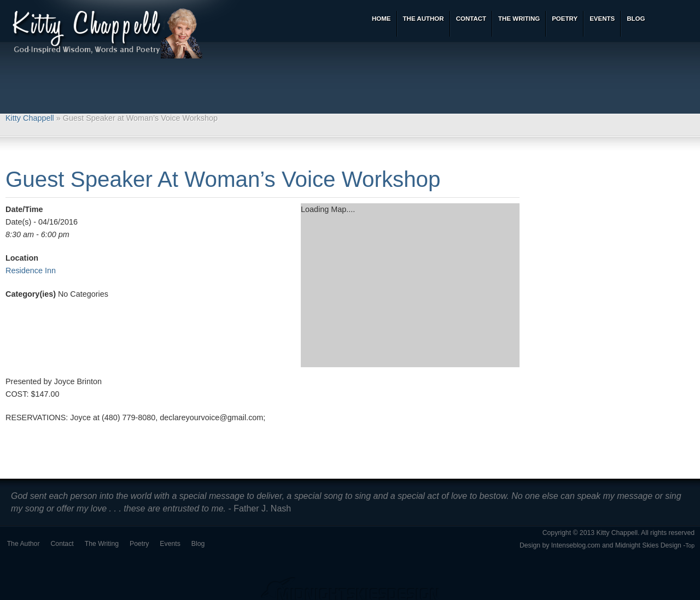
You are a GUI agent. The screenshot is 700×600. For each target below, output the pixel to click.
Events (170, 544)
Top (690, 546)
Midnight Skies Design (648, 545)
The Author (24, 544)
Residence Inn (31, 270)
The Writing (102, 544)
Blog (198, 544)
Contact (62, 544)
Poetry (139, 544)
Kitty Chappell (30, 118)
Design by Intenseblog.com (560, 545)
